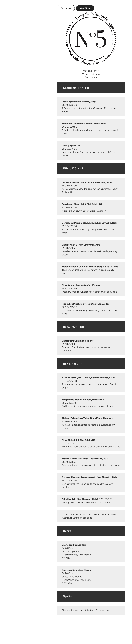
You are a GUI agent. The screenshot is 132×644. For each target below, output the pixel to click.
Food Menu (66, 8)
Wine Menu (85, 8)
